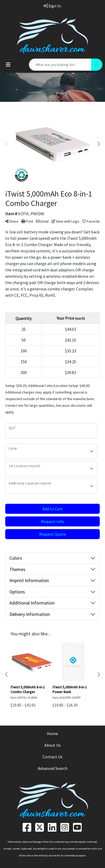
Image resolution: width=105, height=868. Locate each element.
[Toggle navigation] (8, 65)
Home (52, 733)
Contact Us (52, 757)
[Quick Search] (60, 65)
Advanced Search (53, 768)
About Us (52, 745)
